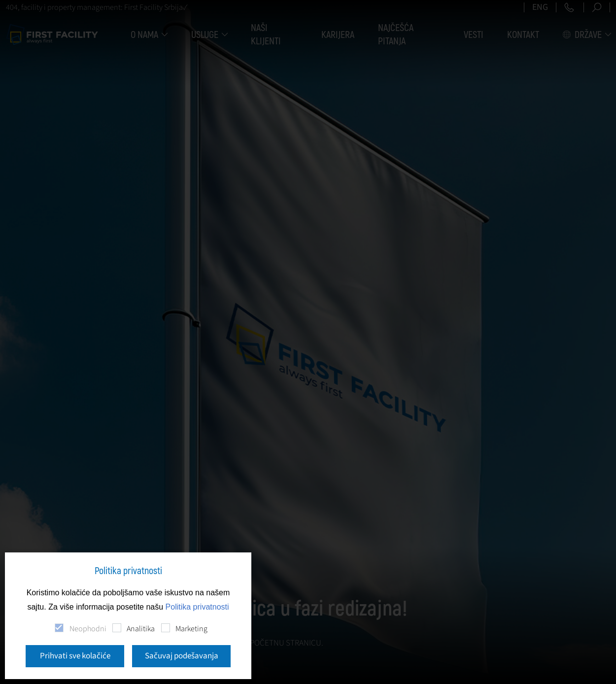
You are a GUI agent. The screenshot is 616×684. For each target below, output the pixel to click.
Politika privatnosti (197, 607)
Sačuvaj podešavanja (182, 656)
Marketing (191, 629)
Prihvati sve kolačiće (75, 656)
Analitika (141, 629)
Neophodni (88, 629)
